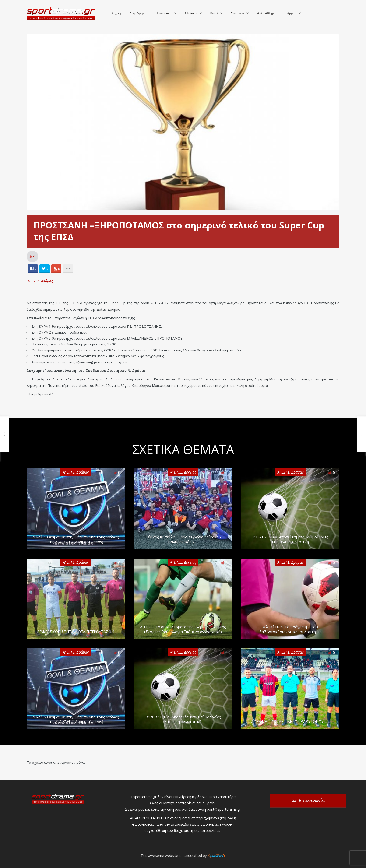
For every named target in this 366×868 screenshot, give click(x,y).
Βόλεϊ (214, 13)
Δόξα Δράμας (138, 13)
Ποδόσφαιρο (164, 13)
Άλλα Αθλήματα (268, 13)
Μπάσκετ (191, 13)
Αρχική (116, 13)
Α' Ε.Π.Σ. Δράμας (40, 281)
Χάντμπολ (237, 13)
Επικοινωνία (312, 800)
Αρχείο (292, 13)
